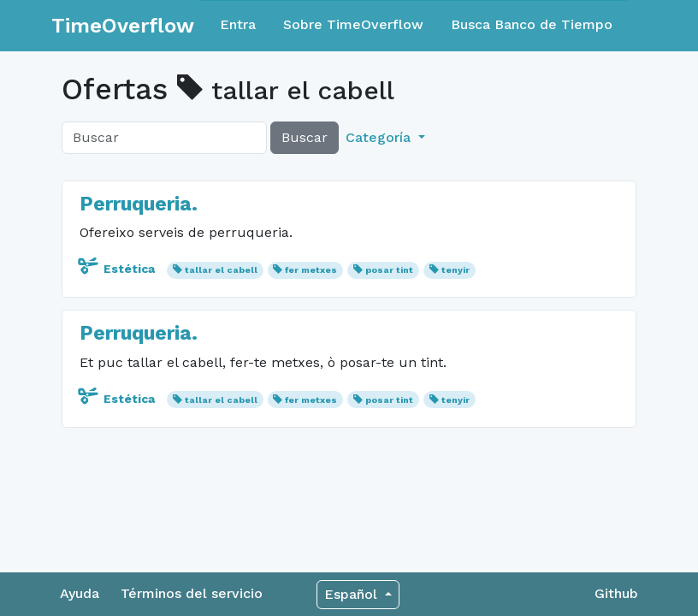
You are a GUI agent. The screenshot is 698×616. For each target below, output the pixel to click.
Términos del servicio (192, 593)
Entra (238, 24)
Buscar (305, 137)
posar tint (389, 270)
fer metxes (311, 270)
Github (616, 593)
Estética (119, 269)
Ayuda (80, 593)
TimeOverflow (123, 26)
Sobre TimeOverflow (353, 24)
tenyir (455, 270)
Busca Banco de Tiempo (532, 24)
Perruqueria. (139, 204)
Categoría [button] (380, 137)
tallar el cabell (221, 270)
